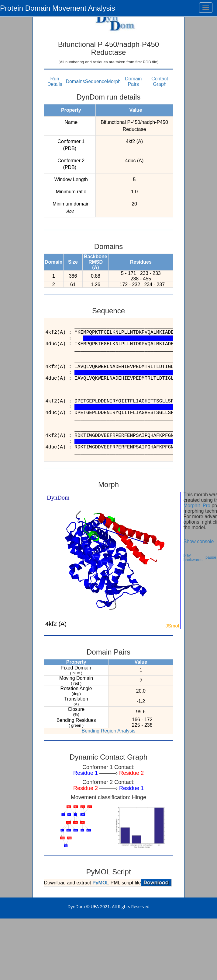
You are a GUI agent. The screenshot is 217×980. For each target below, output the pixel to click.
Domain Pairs (133, 81)
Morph (114, 81)
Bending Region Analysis (108, 731)
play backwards (193, 557)
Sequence (96, 81)
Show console (199, 541)
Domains (75, 81)
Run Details (55, 81)
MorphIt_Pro (197, 506)
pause (211, 557)
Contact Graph (160, 81)
